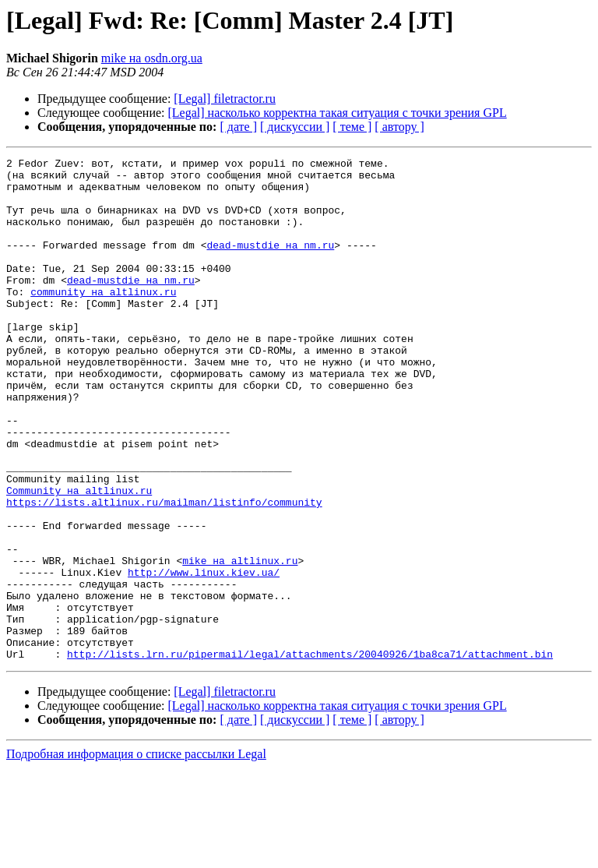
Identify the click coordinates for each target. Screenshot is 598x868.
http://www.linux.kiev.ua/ (204, 656)
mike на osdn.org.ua (152, 58)
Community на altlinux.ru (79, 558)
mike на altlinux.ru (240, 642)
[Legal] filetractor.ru (225, 99)
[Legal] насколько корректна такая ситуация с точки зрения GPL (338, 113)
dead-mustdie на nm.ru (270, 263)
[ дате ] (238, 127)
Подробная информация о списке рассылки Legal (136, 854)
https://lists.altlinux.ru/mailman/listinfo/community (164, 572)
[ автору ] (399, 127)
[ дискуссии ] (295, 127)
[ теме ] (352, 127)
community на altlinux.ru (103, 319)
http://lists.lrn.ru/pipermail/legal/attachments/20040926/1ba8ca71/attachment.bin (310, 754)
